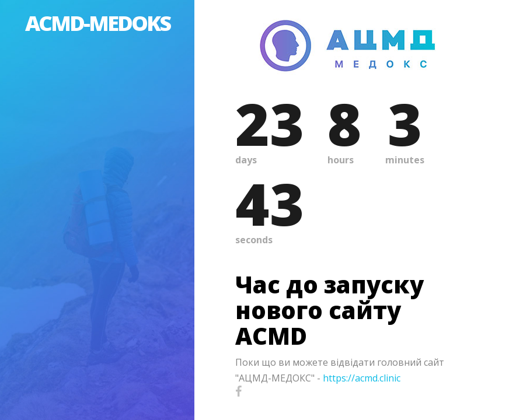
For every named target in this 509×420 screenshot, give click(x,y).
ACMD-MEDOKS (97, 23)
